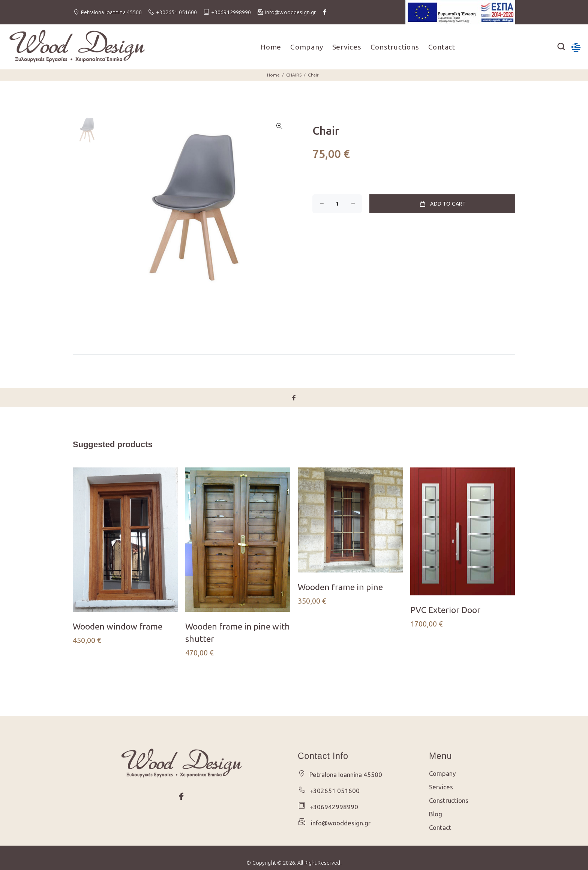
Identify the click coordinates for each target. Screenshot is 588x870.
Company (307, 47)
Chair (313, 75)
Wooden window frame (118, 626)
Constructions (395, 47)
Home (271, 47)
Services (347, 47)
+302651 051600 (177, 12)
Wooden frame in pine (340, 587)
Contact (442, 47)
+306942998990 (231, 12)
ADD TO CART (442, 204)
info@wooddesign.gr (339, 823)
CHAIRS (294, 75)
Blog (436, 814)
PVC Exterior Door (445, 610)
